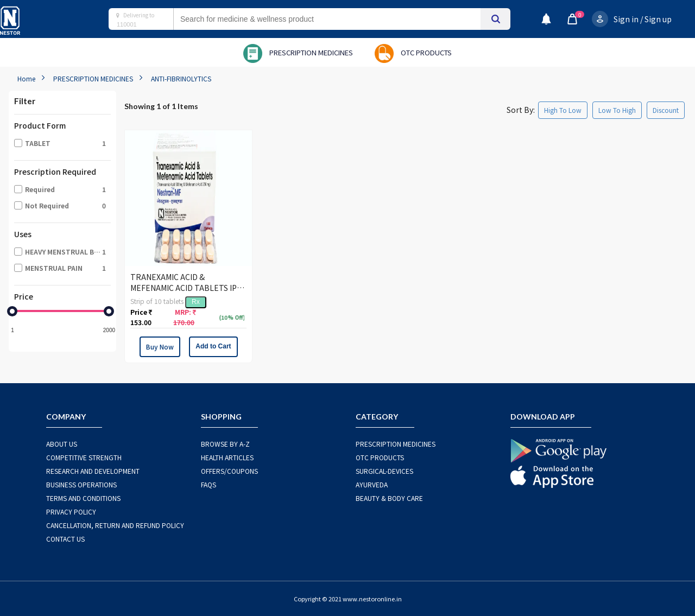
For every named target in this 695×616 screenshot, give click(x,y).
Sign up (658, 19)
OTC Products (380, 457)
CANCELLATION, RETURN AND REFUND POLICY (115, 525)
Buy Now (160, 347)
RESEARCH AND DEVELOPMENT (93, 471)
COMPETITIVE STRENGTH (84, 457)
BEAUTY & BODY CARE (389, 498)
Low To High (617, 110)
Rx (196, 302)
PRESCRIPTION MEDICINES (93, 78)
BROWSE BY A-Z (225, 444)
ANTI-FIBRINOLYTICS (181, 78)
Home (26, 78)
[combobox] (338, 19)
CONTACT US (65, 539)
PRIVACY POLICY (71, 512)
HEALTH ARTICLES (227, 457)
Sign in (626, 19)
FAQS (208, 484)
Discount (666, 110)
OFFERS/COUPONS (229, 471)
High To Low (563, 110)
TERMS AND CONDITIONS (83, 498)
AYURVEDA (372, 484)
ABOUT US (62, 444)
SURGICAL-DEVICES (384, 471)
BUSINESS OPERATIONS (81, 484)
